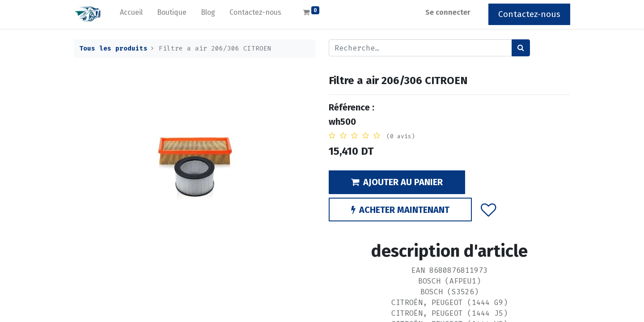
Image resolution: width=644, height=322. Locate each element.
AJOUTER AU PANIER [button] (397, 182)
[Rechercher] (521, 48)
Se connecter (448, 12)
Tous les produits (113, 49)
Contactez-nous (529, 14)
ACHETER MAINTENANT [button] (400, 210)
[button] (489, 209)
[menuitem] (131, 14)
